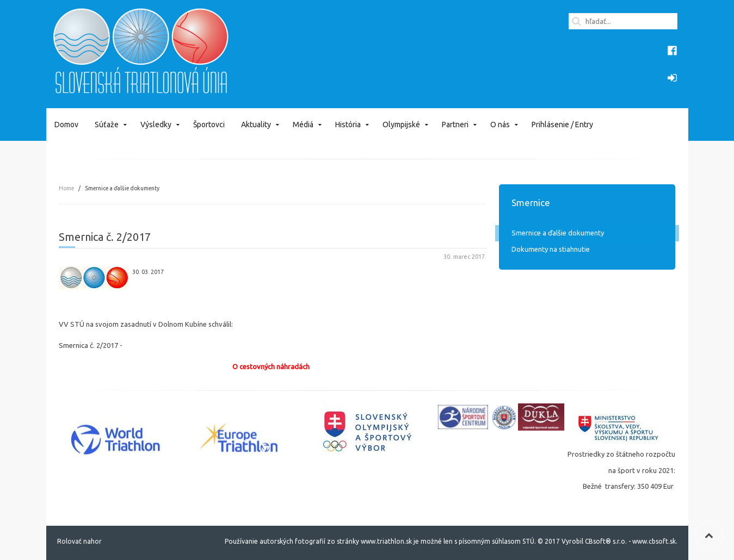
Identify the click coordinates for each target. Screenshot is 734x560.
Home (66, 188)
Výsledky (156, 125)
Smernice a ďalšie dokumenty (558, 233)
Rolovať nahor (79, 541)
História (348, 125)
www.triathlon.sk (385, 541)
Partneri (455, 125)
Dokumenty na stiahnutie (551, 249)
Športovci (209, 125)
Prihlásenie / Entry (562, 125)
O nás (500, 125)
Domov (66, 125)
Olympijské (401, 125)
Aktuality (256, 125)
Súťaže (107, 125)
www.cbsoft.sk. (655, 541)
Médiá (303, 125)
